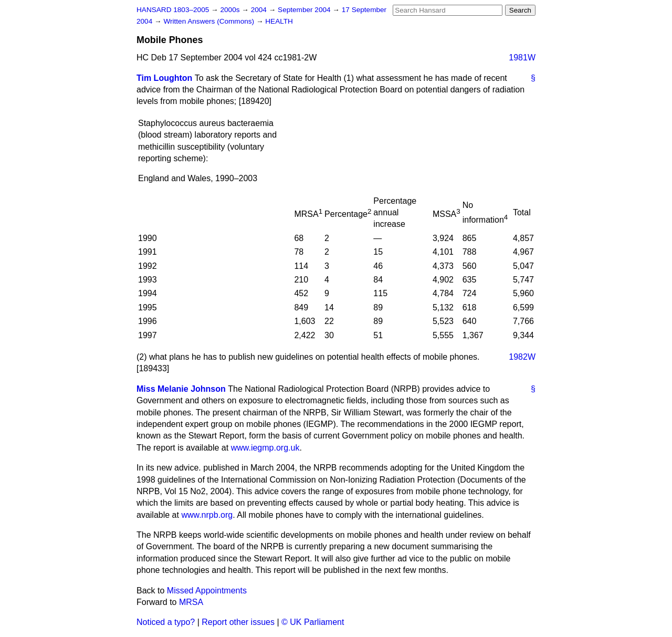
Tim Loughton (164, 78)
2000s (231, 10)
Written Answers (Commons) (210, 21)
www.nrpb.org (207, 515)
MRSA (191, 602)
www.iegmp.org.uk (265, 448)
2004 (260, 10)
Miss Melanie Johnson (181, 389)
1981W (522, 58)
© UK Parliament (313, 622)
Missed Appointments (207, 591)
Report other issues (238, 622)
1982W (522, 357)
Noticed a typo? (166, 622)
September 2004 (305, 10)
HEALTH (279, 21)
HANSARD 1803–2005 (173, 10)
